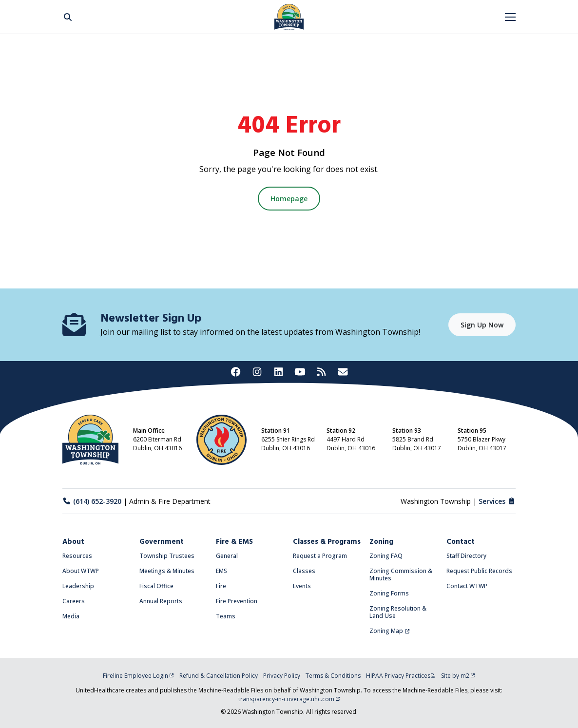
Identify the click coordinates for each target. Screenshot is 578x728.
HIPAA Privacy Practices (401, 676)
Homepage (289, 199)
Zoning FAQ (386, 556)
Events (302, 586)
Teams (226, 616)
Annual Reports (161, 601)
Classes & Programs (327, 542)
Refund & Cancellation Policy (219, 676)
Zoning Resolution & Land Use (398, 612)
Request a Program (320, 556)
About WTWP (81, 571)
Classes (304, 571)
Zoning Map (390, 631)
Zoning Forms (389, 593)
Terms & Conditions (333, 676)
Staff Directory (466, 556)
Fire (221, 586)
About (73, 542)
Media (71, 616)
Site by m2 (458, 676)
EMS (222, 571)
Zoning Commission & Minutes (401, 575)
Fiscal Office (156, 586)
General (227, 556)
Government (162, 542)
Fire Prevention (237, 601)
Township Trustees (167, 556)
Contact (461, 542)
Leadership (78, 586)
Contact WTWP (467, 586)
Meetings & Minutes (167, 571)
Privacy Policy (282, 676)
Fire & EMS (234, 542)
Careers (74, 601)
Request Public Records (479, 571)
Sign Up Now (482, 325)
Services (497, 501)
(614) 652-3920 (92, 501)
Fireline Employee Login (138, 676)
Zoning (381, 542)
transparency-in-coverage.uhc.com (289, 699)
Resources (77, 556)
